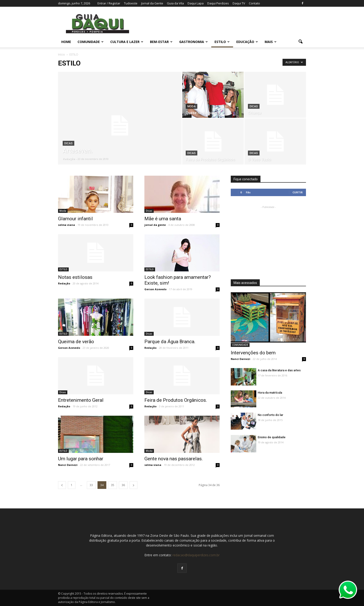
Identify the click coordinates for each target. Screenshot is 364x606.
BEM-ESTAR (161, 42)
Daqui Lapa (196, 3)
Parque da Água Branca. (170, 342)
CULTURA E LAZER (127, 42)
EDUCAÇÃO (247, 42)
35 (113, 485)
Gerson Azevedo (155, 289)
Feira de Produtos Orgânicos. (176, 400)
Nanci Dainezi (68, 465)
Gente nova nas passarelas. (174, 459)
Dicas (68, 143)
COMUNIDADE (91, 42)
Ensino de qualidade (272, 437)
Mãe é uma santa (163, 219)
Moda (192, 106)
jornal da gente (155, 225)
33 (91, 485)
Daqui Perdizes (218, 3)
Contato (254, 3)
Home (66, 42)
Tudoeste (131, 3)
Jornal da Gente (152, 3)
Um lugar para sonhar (81, 459)
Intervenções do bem (253, 353)
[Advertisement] (268, 239)
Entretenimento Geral (81, 400)
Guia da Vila (175, 3)
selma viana (67, 225)
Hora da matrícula (270, 393)
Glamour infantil (75, 219)
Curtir (298, 192)
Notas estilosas (75, 277)
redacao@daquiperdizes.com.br (196, 555)
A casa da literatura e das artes (279, 370)
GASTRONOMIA (193, 42)
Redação (69, 159)
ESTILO (222, 42)
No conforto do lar (270, 415)
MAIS (271, 42)
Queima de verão (76, 342)
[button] (300, 42)
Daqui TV (239, 3)
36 (123, 485)
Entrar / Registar (109, 3)
